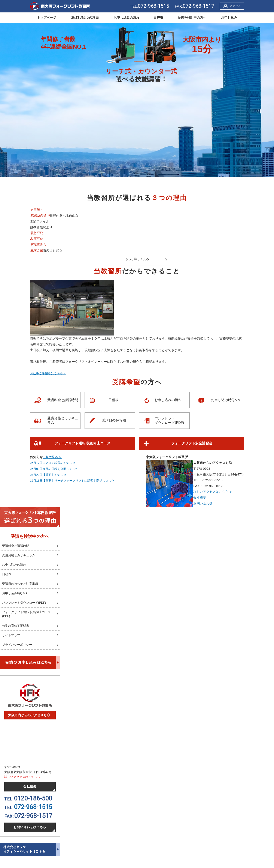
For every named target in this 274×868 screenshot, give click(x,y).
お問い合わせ (203, 503)
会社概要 (200, 497)
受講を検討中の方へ (192, 17)
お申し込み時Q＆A (226, 400)
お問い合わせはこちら (30, 833)
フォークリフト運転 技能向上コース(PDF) (28, 617)
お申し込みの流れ (127, 17)
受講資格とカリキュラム (63, 421)
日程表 (158, 17)
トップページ (47, 17)
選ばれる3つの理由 (85, 17)
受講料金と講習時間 (63, 400)
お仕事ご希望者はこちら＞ (49, 373)
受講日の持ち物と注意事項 (21, 586)
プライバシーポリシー (18, 649)
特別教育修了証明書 (17, 630)
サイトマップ (12, 639)
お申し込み (229, 17)
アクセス (235, 6)
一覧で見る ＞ (53, 457)
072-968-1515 (33, 812)
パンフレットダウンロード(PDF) (169, 421)
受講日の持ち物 (114, 420)
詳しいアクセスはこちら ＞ (213, 492)
